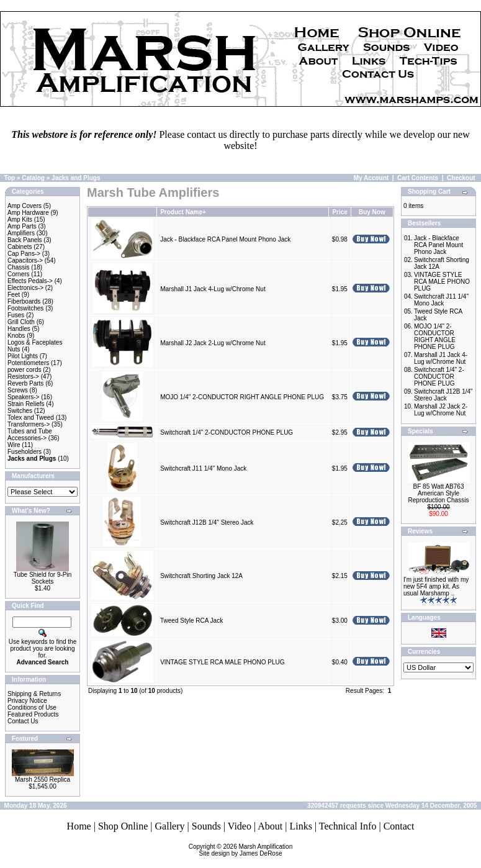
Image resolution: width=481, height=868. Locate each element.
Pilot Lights (23, 356)
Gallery (170, 826)
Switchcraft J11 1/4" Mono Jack (203, 468)
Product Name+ (183, 212)
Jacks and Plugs (76, 178)
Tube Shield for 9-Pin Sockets (43, 578)
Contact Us (23, 721)
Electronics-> (25, 288)
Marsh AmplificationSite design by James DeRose (246, 850)
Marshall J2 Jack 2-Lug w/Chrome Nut (213, 343)
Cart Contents (418, 178)
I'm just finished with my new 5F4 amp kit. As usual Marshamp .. (436, 586)
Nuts (14, 349)
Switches (20, 411)
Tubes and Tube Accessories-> (30, 435)
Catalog (33, 178)
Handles (19, 329)
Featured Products (33, 714)
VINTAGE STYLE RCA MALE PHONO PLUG (222, 662)
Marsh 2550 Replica (43, 780)
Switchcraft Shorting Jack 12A (201, 576)
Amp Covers (25, 206)
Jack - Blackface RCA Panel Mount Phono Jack (225, 239)
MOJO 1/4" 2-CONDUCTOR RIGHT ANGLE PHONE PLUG (242, 397)
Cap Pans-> (24, 254)
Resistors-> (23, 377)
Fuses (16, 315)
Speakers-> (23, 397)
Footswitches (25, 308)
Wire (14, 445)
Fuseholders (25, 452)
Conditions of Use (32, 708)
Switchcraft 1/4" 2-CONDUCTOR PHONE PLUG (227, 432)
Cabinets (20, 247)
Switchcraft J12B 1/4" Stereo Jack (207, 522)
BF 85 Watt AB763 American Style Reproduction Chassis (439, 493)
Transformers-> (29, 424)
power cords (24, 370)
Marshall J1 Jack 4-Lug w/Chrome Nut (213, 289)
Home (79, 826)
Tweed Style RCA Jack (191, 621)
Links (300, 826)
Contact (399, 826)
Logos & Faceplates (35, 342)
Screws (18, 390)
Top (10, 178)
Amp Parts (22, 226)
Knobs (16, 336)
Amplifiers (21, 233)
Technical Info (348, 826)
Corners (19, 274)
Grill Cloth (21, 322)
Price (339, 212)
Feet (14, 295)
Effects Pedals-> (30, 281)
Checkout (461, 178)
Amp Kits (20, 219)
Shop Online (123, 826)
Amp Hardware (28, 213)
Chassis (19, 267)
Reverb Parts (25, 383)
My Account (371, 178)
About (270, 826)
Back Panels (25, 240)
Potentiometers (28, 363)
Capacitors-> (25, 260)
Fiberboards (24, 301)
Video (240, 826)
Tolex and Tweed (31, 418)
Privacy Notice (27, 701)
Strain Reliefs (26, 404)
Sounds (206, 826)
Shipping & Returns (34, 694)
